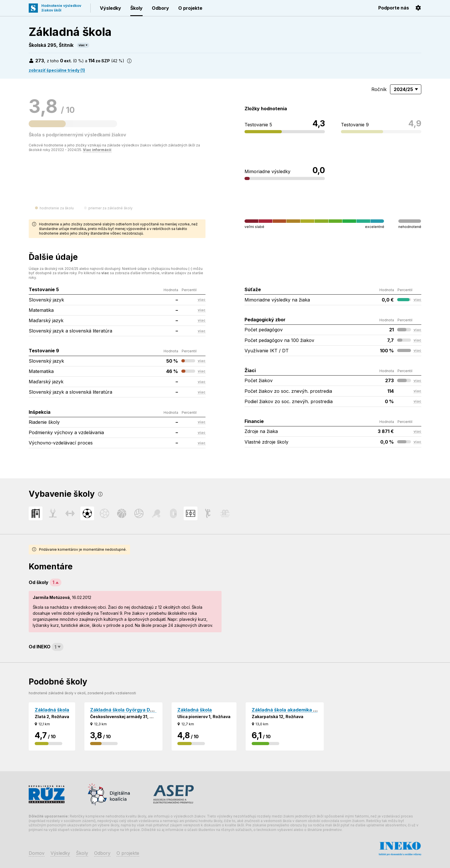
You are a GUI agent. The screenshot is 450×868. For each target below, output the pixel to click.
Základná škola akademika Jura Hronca (297, 710)
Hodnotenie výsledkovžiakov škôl (61, 8)
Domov (37, 853)
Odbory (160, 8)
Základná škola (52, 710)
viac (82, 45)
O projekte (190, 8)
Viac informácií (97, 150)
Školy (136, 8)
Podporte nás (394, 8)
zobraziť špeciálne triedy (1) (57, 70)
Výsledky (110, 8)
